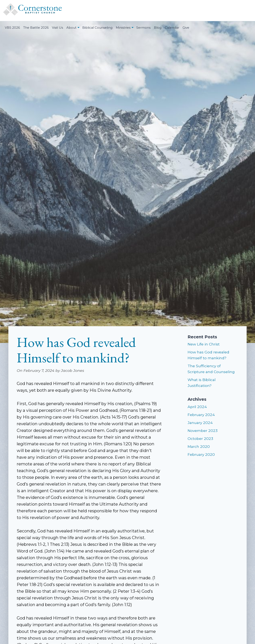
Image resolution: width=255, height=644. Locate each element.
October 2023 (200, 439)
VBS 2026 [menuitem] (12, 28)
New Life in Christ (204, 344)
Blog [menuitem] (158, 28)
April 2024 (197, 407)
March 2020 (199, 446)
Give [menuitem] (186, 28)
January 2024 (200, 423)
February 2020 (201, 454)
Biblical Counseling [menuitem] (97, 28)
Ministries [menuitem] (123, 28)
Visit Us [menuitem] (57, 28)
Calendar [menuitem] (172, 28)
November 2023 (203, 431)
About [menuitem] (71, 28)
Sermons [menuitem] (143, 28)
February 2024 (201, 415)
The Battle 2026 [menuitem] (36, 28)
